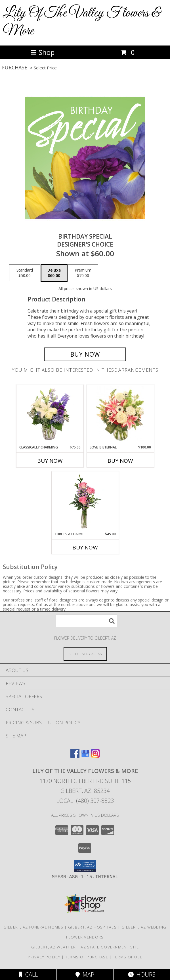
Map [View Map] (85, 974)
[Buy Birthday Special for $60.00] (85, 354)
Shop (43, 52)
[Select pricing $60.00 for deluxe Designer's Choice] (54, 273)
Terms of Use (128, 957)
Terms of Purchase (87, 957)
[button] (85, 866)
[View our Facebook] (75, 756)
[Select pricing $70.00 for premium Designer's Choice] (83, 273)
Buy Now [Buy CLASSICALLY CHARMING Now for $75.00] (50, 461)
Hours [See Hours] (142, 974)
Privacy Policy (44, 957)
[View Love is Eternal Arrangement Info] (120, 415)
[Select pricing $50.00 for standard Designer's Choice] (25, 273)
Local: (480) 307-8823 (85, 801)
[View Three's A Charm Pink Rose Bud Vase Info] (85, 501)
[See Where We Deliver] (85, 654)
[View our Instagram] (95, 756)
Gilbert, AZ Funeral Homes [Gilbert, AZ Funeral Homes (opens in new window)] (33, 927)
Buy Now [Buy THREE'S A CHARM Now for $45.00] (85, 547)
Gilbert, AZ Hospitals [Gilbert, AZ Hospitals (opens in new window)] (92, 927)
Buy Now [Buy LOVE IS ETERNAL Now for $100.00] (120, 461)
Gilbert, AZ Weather (54, 947)
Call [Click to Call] (28, 974)
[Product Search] (86, 621)
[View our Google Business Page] (85, 756)
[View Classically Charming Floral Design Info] (50, 415)
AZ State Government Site (110, 947)
